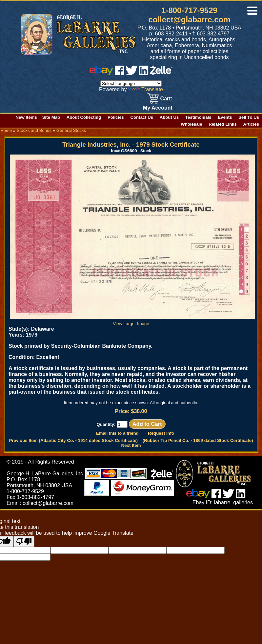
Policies (116, 117)
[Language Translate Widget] (131, 83)
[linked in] (144, 73)
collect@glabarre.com (189, 20)
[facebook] (120, 73)
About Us (169, 117)
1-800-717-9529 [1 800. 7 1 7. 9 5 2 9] (189, 10)
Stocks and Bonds (34, 130)
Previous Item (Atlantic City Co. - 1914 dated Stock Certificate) (73, 440)
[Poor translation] (24, 541)
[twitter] (131, 73)
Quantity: (112, 424)
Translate (146, 89)
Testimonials (198, 117)
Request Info (161, 433)
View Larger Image (132, 321)
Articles (251, 124)
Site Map (51, 117)
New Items (26, 117)
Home (6, 130)
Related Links (223, 124)
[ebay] (101, 73)
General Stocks (71, 130)
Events (225, 117)
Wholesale (191, 124)
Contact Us (142, 117)
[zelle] (161, 73)
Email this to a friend (117, 433)
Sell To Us (249, 117)
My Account (158, 108)
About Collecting (84, 117)
